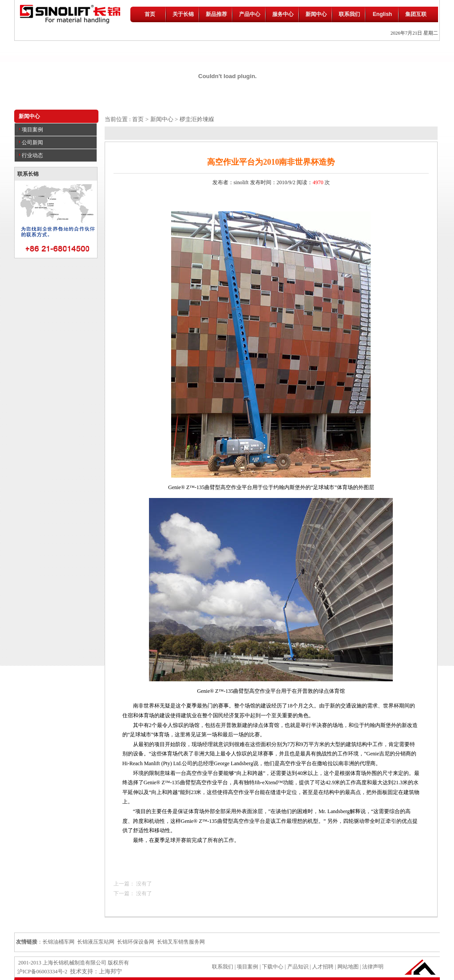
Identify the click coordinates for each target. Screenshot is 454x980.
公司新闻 (30, 142)
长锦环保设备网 (136, 942)
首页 (150, 14)
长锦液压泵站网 (96, 942)
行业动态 (30, 155)
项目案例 (30, 130)
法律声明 (373, 967)
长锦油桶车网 (59, 942)
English (382, 14)
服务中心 (283, 14)
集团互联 (416, 14)
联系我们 (349, 14)
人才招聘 (323, 967)
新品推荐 (216, 14)
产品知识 (297, 967)
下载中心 (273, 967)
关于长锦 (183, 14)
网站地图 (348, 967)
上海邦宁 (110, 971)
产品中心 (250, 14)
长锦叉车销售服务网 (181, 942)
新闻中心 (316, 14)
